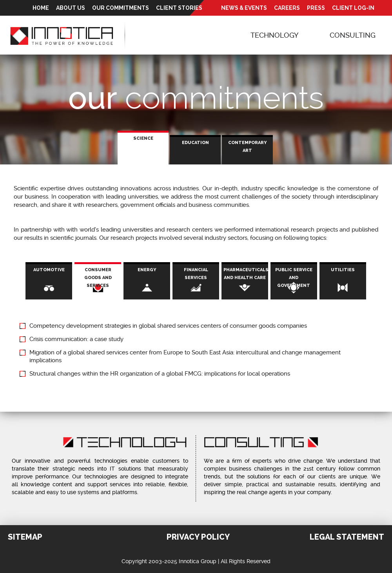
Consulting (353, 35)
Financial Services (196, 274)
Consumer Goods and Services (103, 282)
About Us (71, 8)
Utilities (343, 270)
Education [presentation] (195, 143)
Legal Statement (347, 537)
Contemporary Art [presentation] (247, 147)
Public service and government (294, 278)
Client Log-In (353, 8)
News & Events (244, 8)
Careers (287, 8)
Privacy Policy (198, 537)
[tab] (143, 148)
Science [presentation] (143, 138)
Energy (147, 270)
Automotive (49, 270)
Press (316, 8)
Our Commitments (121, 8)
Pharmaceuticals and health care (246, 274)
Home (41, 8)
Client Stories (179, 8)
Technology (274, 35)
